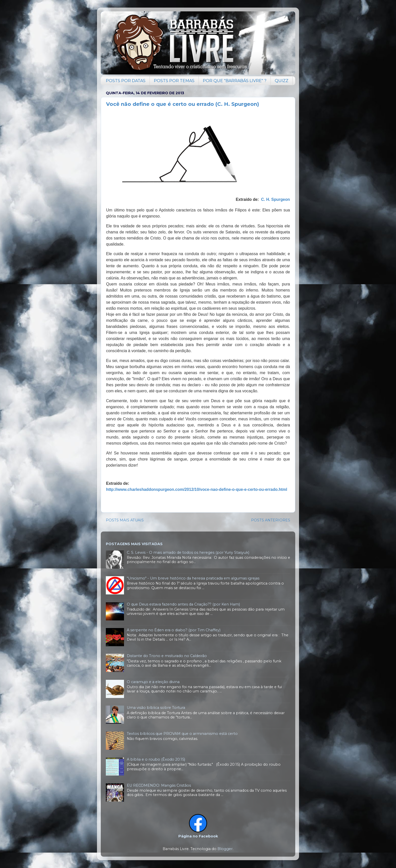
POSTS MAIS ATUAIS (125, 520)
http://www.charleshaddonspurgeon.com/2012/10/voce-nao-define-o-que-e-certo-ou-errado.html (197, 489)
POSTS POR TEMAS (174, 81)
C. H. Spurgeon (276, 199)
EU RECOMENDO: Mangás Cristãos (159, 785)
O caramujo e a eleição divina (153, 682)
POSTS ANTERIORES (271, 520)
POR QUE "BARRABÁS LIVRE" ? (235, 81)
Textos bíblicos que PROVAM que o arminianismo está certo (182, 734)
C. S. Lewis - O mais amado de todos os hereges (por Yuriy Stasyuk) (188, 552)
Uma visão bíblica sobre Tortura (156, 708)
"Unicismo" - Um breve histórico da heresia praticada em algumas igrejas (193, 578)
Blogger (225, 849)
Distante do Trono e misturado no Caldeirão (167, 656)
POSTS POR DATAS (126, 81)
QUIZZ (282, 81)
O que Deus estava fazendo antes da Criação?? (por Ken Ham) (183, 604)
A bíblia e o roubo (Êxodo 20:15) (156, 759)
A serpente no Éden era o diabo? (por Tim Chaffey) (174, 630)
